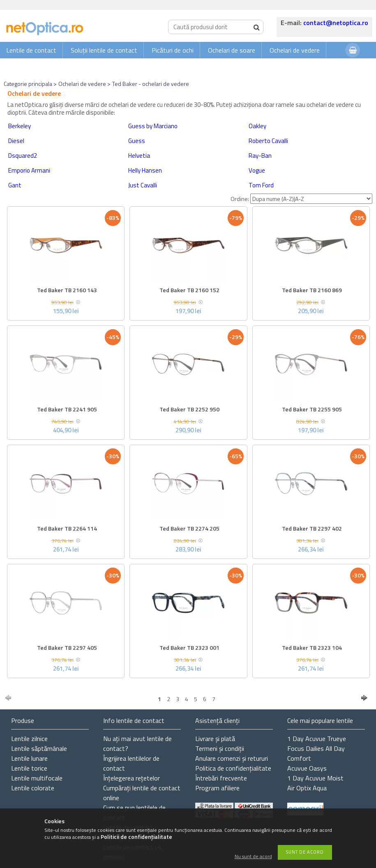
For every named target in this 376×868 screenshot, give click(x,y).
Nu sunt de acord (253, 857)
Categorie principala (28, 84)
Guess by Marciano (153, 126)
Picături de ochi (173, 50)
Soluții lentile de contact (104, 50)
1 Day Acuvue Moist (315, 778)
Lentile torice (29, 768)
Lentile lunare (29, 758)
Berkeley (20, 126)
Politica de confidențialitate (233, 768)
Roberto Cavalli (268, 141)
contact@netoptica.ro (336, 23)
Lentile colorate (33, 788)
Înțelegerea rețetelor (131, 778)
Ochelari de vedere (295, 50)
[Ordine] (311, 199)
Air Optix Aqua (307, 788)
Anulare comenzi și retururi (232, 758)
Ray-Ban (260, 156)
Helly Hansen (145, 170)
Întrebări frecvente (221, 778)
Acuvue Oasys (307, 768)
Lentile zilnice (29, 739)
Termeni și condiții (220, 748)
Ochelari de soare (232, 50)
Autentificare (318, 66)
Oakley (257, 126)
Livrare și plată (215, 739)
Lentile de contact (31, 50)
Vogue (257, 170)
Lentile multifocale (37, 778)
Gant (15, 185)
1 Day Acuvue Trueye (317, 739)
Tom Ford (261, 185)
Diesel (16, 141)
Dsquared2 (23, 156)
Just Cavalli (143, 185)
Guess (137, 141)
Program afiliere (217, 788)
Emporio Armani (29, 170)
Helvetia (139, 156)
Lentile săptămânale (39, 748)
